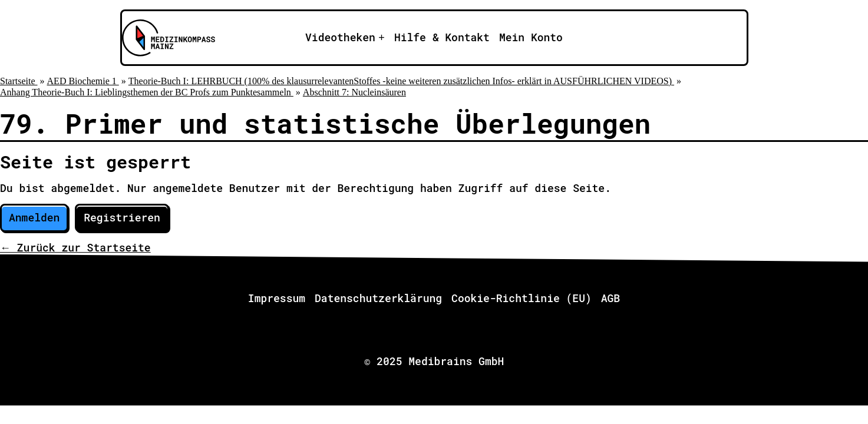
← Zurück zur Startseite (75, 247)
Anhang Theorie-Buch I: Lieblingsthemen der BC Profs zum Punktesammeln (147, 92)
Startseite (19, 81)
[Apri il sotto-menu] (345, 38)
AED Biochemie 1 (83, 81)
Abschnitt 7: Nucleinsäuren (354, 92)
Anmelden (34, 217)
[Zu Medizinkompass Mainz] (167, 38)
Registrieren (122, 217)
